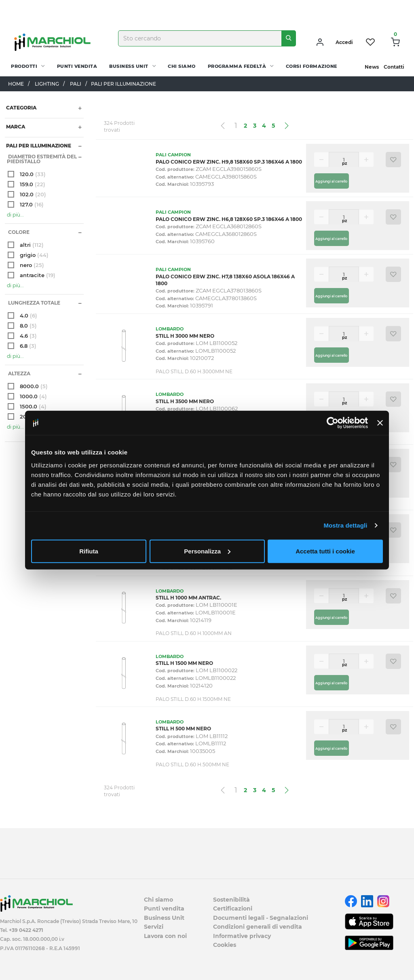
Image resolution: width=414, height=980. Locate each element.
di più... (15, 215)
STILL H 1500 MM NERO (184, 663)
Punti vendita (77, 66)
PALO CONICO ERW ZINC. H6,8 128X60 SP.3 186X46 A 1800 (229, 219)
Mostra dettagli (345, 525)
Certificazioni (233, 908)
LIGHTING (47, 84)
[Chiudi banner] (380, 423)
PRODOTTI (24, 66)
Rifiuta (89, 551)
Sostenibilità (231, 900)
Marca (15, 127)
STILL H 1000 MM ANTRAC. (188, 598)
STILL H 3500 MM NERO (185, 401)
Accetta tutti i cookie (325, 551)
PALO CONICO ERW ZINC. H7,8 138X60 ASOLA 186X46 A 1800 (225, 280)
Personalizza (207, 551)
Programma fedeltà (237, 66)
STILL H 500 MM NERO (183, 729)
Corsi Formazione (312, 66)
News (372, 67)
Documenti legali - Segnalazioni (261, 918)
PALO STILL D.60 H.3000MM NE (194, 371)
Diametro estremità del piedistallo (42, 159)
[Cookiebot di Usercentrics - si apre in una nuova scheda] (333, 423)
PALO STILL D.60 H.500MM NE (192, 764)
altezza (19, 373)
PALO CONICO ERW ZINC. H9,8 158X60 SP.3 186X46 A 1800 (229, 162)
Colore (18, 232)
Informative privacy (242, 936)
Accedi (344, 42)
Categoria (21, 108)
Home (16, 84)
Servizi (154, 927)
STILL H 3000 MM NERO (185, 336)
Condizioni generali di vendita (258, 927)
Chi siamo (182, 66)
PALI (76, 84)
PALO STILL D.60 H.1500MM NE (193, 699)
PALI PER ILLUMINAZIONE (38, 146)
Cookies (225, 945)
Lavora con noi (165, 936)
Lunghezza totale (34, 303)
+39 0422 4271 (26, 930)
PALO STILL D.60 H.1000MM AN (194, 633)
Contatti (394, 67)
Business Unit (129, 66)
